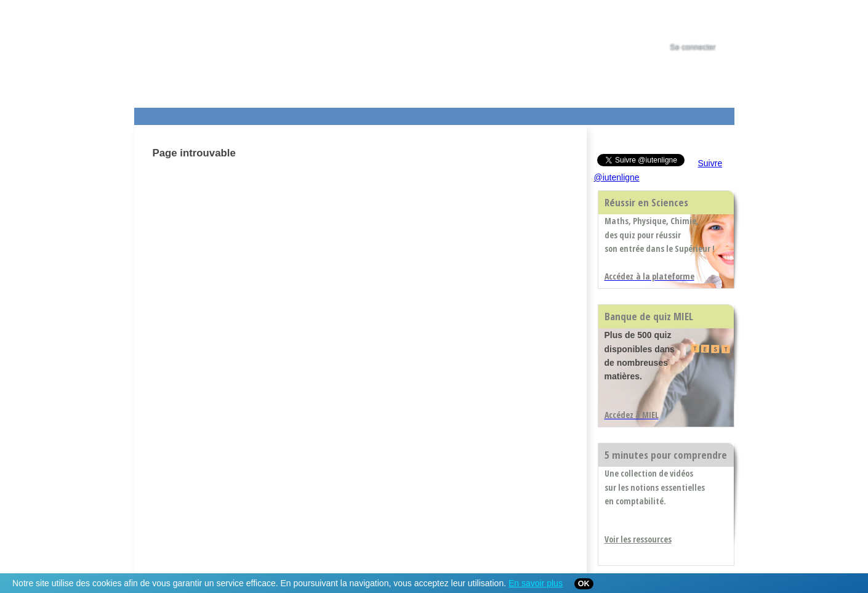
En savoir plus (536, 583)
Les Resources (161, 114)
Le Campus (253, 114)
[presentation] (704, 21)
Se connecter (693, 47)
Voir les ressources (638, 539)
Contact (542, 114)
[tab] (704, 21)
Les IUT (424, 114)
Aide (477, 114)
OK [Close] (584, 584)
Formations (312, 114)
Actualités (368, 114)
